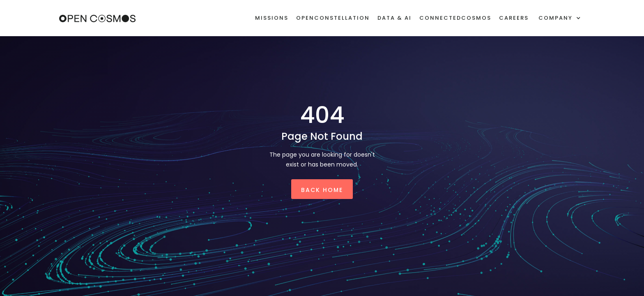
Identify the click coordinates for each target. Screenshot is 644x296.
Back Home (322, 190)
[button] (560, 18)
